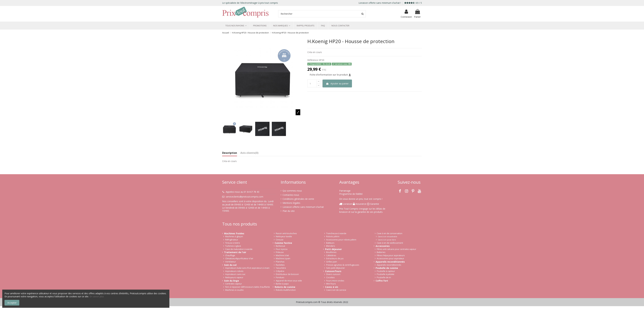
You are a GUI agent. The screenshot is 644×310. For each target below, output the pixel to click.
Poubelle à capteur (386, 271)
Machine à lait (282, 255)
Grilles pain (332, 262)
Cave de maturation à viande (239, 249)
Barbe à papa (282, 284)
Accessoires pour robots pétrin (341, 240)
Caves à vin (332, 287)
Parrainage (345, 191)
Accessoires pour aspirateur (390, 258)
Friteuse (280, 252)
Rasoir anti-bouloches (286, 233)
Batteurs (330, 243)
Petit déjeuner (333, 249)
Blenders (331, 246)
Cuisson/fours (333, 271)
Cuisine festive (283, 243)
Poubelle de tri (384, 277)
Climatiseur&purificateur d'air (239, 258)
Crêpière (280, 271)
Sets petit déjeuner (336, 268)
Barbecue (280, 246)
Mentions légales (291, 203)
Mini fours (331, 284)
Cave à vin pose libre (387, 240)
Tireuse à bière (233, 243)
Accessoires (383, 246)
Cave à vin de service (336, 290)
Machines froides (234, 233)
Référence (313, 60)
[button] (236, 26)
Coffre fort (382, 281)
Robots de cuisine (285, 287)
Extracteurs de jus (335, 258)
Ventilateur (231, 262)
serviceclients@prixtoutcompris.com (244, 197)
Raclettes (280, 265)
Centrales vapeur (234, 284)
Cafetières (331, 255)
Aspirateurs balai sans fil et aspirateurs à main (247, 268)
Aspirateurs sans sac (235, 274)
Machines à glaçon (234, 236)
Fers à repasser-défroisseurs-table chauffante (248, 287)
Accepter (12, 303)
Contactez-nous (291, 195)
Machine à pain (283, 258)
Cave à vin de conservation (390, 233)
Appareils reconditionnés (390, 262)
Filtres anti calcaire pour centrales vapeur (396, 249)
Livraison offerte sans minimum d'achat (303, 207)
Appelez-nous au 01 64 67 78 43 (242, 192)
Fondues (280, 277)
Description (230, 153)
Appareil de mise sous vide (289, 281)
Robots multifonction (286, 290)
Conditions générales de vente (298, 199)
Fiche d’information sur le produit (330, 75)
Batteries (381, 252)
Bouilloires (331, 252)
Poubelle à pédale (386, 274)
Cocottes (330, 277)
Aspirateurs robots (234, 271)
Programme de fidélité (351, 194)
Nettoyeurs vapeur (234, 277)
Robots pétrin (333, 236)
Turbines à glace (233, 246)
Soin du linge (232, 281)
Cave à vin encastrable (388, 236)
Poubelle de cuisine (387, 268)
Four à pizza (282, 249)
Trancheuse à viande (336, 233)
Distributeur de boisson (287, 274)
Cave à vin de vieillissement (390, 243)
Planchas (280, 262)
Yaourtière (281, 268)
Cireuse (280, 240)
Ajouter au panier (337, 83)
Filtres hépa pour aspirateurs (391, 255)
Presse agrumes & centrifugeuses (343, 265)
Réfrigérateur (232, 240)
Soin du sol (230, 265)
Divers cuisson (333, 274)
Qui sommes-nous (292, 191)
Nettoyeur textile (284, 236)
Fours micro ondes (335, 281)
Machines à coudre (234, 290)
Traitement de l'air (235, 252)
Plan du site (289, 211)
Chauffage (230, 255)
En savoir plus (97, 296)
